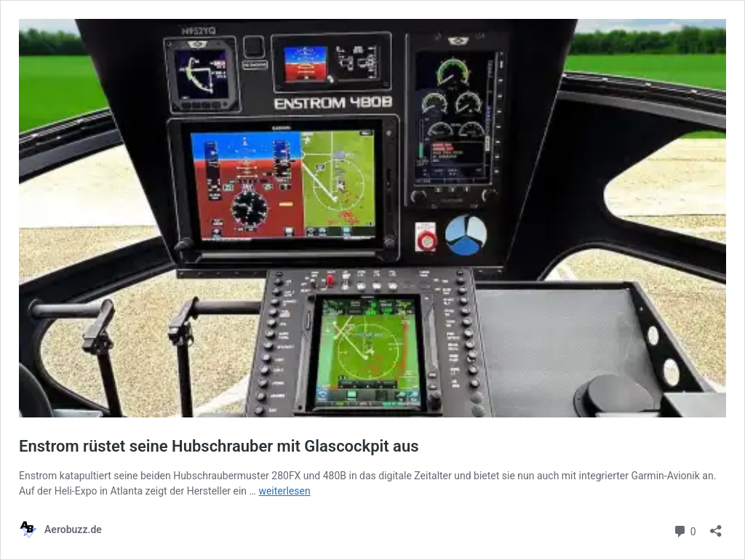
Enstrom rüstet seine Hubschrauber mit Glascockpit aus (219, 446)
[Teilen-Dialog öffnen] (716, 526)
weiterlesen (284, 491)
